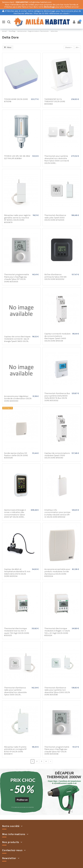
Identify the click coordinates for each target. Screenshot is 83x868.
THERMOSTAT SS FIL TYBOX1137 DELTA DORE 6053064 (55, 101)
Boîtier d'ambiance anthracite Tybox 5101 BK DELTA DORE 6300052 (55, 277)
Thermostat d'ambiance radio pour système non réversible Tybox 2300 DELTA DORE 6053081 (57, 691)
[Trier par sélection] (69, 47)
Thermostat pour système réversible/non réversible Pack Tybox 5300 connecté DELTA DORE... (57, 159)
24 (77, 47)
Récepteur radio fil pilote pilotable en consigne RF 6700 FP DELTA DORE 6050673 (15, 750)
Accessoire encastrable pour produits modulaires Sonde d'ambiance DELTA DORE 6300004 (57, 573)
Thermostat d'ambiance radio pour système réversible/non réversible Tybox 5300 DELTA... (15, 691)
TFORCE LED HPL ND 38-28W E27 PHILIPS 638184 (17, 157)
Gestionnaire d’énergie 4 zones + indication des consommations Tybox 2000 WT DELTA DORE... (15, 513)
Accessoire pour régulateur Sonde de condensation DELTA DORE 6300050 (18, 398)
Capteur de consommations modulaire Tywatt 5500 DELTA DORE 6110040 (57, 455)
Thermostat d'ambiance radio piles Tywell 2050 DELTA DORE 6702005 (55, 218)
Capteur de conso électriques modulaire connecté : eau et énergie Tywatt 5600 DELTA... (17, 339)
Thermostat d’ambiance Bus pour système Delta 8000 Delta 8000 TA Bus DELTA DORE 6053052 (57, 397)
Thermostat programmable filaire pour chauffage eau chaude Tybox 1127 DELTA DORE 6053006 (57, 750)
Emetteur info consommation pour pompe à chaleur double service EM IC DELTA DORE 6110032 (57, 513)
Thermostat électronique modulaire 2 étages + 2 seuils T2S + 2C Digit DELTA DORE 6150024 (57, 632)
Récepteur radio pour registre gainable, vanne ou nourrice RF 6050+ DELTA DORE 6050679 (17, 219)
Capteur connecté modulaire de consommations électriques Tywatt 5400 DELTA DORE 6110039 (57, 337)
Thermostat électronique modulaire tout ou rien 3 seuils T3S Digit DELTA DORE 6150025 (17, 632)
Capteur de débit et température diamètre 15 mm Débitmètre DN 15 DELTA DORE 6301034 (17, 573)
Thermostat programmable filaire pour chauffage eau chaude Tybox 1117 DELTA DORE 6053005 (16, 278)
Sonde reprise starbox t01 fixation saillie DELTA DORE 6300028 (16, 455)
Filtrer (8, 47)
